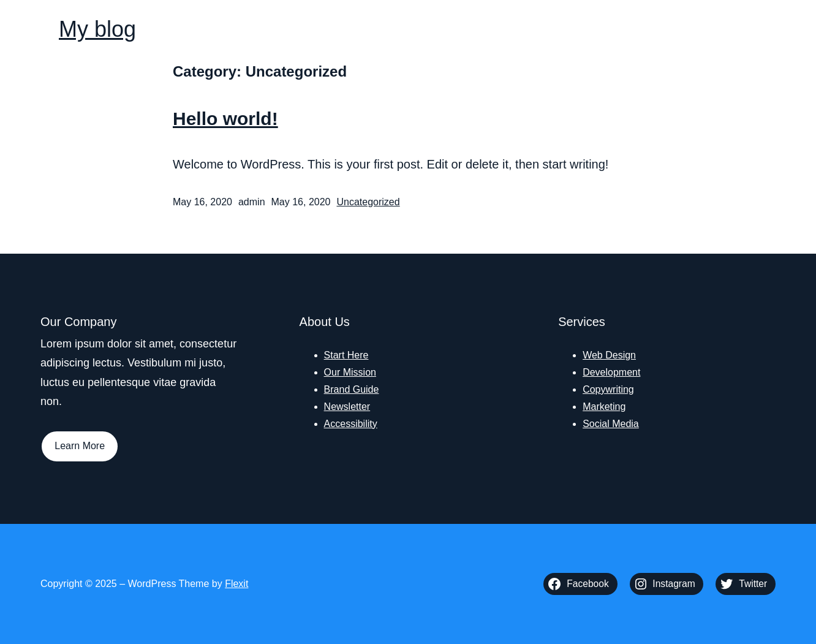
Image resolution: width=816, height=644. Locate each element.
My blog (97, 29)
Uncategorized (368, 202)
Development (611, 372)
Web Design (609, 355)
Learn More (80, 446)
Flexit (236, 584)
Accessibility (351, 424)
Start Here (346, 355)
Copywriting (608, 389)
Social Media (611, 424)
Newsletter (347, 407)
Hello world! (225, 119)
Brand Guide (352, 389)
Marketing (604, 407)
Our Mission (350, 372)
